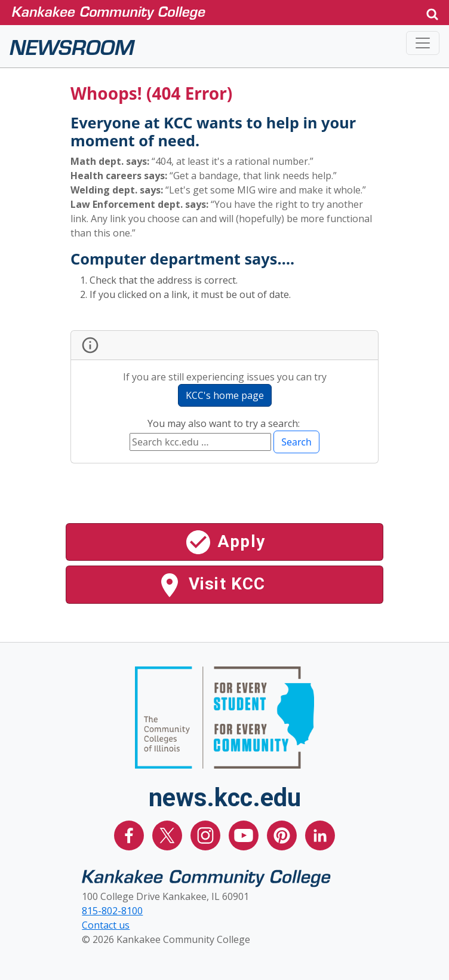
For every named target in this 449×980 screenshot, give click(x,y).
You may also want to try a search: (225, 423)
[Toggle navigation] (423, 43)
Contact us (106, 925)
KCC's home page (225, 395)
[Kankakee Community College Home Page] (214, 12)
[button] (432, 13)
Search (296, 442)
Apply (224, 542)
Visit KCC (210, 585)
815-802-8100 (112, 911)
